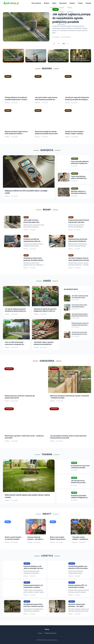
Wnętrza (72, 3)
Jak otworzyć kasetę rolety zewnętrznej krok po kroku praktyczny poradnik (79, 333)
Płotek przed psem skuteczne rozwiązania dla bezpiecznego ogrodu (80, 324)
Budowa (47, 3)
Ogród (54, 3)
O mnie (40, 633)
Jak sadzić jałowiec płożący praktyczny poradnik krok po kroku (80, 315)
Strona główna (36, 3)
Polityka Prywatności (50, 633)
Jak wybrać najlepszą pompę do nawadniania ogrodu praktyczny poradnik (80, 297)
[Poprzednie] (54, 44)
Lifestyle (88, 3)
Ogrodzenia (63, 3)
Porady (80, 3)
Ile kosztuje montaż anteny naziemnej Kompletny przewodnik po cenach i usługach (79, 306)
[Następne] (59, 44)
